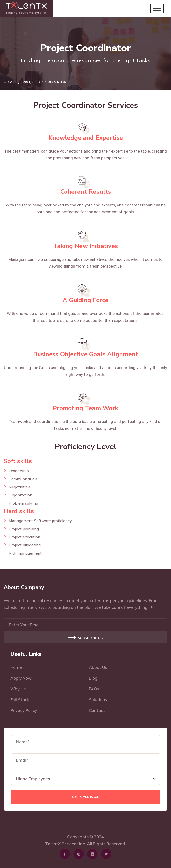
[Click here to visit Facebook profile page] (65, 854)
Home (10, 82)
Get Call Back (86, 797)
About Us (98, 667)
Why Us (18, 689)
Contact (97, 710)
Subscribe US (85, 638)
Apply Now (21, 678)
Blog (93, 678)
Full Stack (20, 700)
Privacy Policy (24, 710)
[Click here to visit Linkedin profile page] (92, 854)
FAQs (94, 689)
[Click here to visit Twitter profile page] (106, 854)
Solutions (98, 700)
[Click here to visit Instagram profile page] (79, 854)
